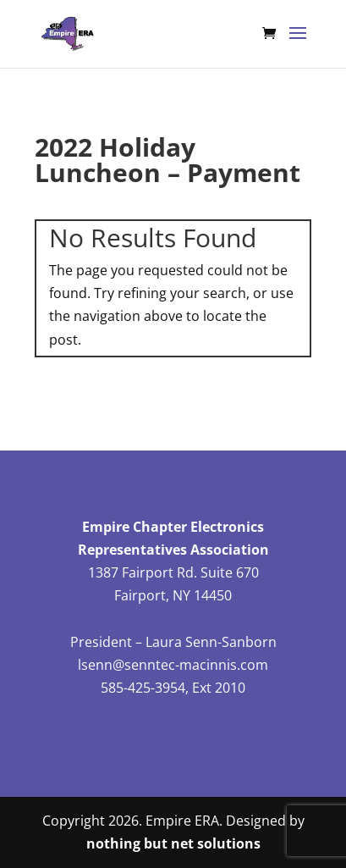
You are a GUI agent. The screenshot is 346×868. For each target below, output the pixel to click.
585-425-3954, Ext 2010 (173, 688)
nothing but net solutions (173, 843)
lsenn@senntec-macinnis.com (173, 665)
